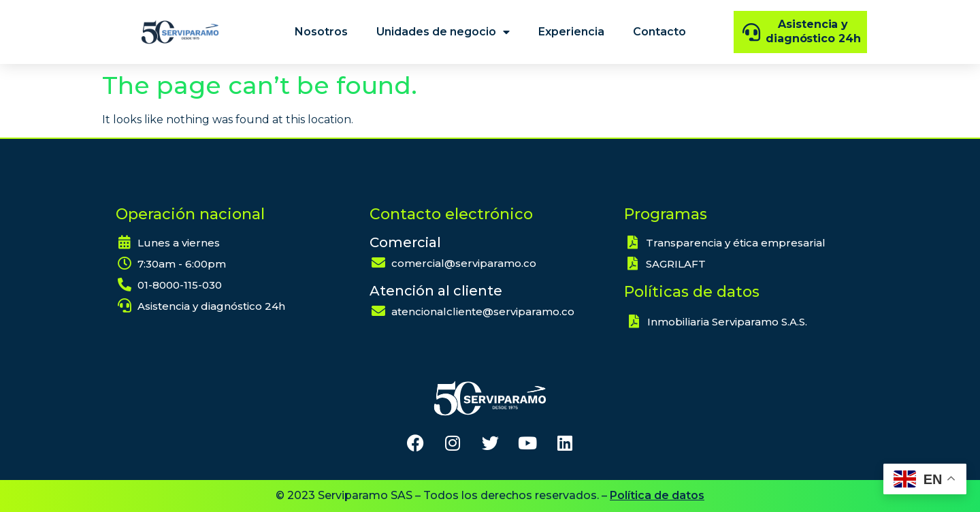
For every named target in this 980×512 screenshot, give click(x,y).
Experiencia (571, 32)
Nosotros (321, 32)
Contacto (659, 32)
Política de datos (657, 495)
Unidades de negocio (443, 32)
